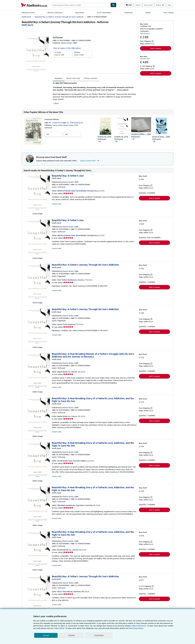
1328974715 (57, 123)
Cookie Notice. (59, 628)
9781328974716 (76, 123)
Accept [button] (46, 635)
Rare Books (80, 12)
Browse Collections (55, 12)
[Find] (113, 5)
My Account (148, 5)
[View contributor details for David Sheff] (27, 25)
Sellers (148, 12)
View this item (145, 34)
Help (170, 5)
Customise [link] (99, 635)
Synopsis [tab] (59, 78)
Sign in (138, 5)
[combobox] (81, 5)
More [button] (57, 103)
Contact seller (57, 204)
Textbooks (128, 12)
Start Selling (168, 12)
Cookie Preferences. (139, 626)
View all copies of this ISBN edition (67, 48)
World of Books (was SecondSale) (72, 191)
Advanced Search (28, 12)
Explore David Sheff (90, 161)
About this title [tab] (73, 78)
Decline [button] (72, 635)
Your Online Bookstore (67, 280)
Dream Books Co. (65, 550)
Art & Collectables (104, 12)
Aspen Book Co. (64, 372)
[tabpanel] (94, 93)
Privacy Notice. (138, 628)
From (63, 53)
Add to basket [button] (156, 48)
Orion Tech (62, 324)
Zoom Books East (65, 461)
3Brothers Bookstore (66, 505)
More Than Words (65, 591)
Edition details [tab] (90, 78)
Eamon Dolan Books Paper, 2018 (65, 125)
